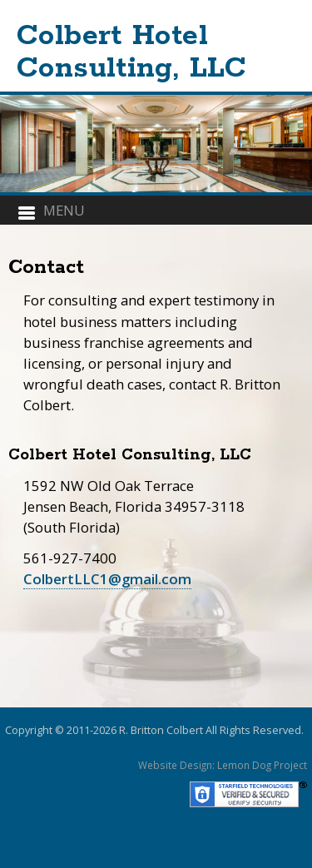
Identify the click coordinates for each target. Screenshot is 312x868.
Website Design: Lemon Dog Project (223, 765)
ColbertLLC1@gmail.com (107, 579)
